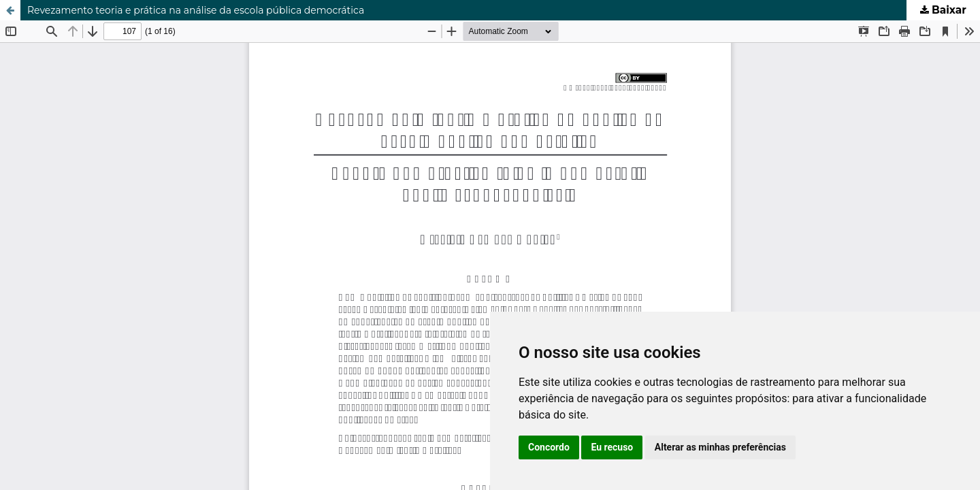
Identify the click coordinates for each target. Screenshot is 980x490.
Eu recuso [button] (612, 447)
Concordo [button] (549, 447)
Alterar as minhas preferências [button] (720, 447)
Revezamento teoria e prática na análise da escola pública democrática (196, 10)
